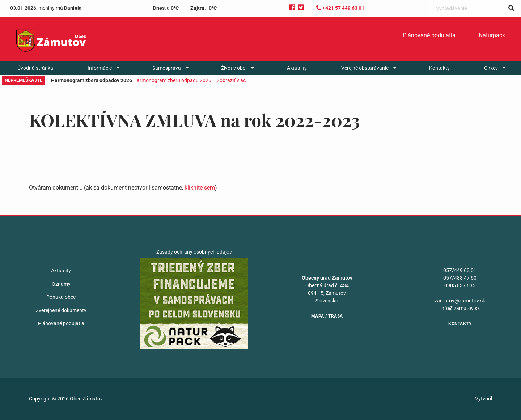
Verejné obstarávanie (365, 68)
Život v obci (234, 68)
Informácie (100, 68)
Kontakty (439, 68)
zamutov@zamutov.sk (460, 301)
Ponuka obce (61, 297)
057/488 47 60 (460, 278)
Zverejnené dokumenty (61, 310)
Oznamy (61, 284)
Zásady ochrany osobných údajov (194, 252)
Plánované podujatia (429, 35)
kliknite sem (200, 188)
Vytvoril (484, 399)
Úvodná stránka (35, 68)
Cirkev (491, 68)
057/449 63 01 (460, 270)
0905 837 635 (460, 285)
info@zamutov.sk (460, 308)
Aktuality (297, 68)
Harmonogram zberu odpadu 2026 (172, 80)
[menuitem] (429, 35)
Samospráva (167, 68)
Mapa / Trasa (327, 316)
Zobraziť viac (231, 80)
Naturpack (492, 35)
